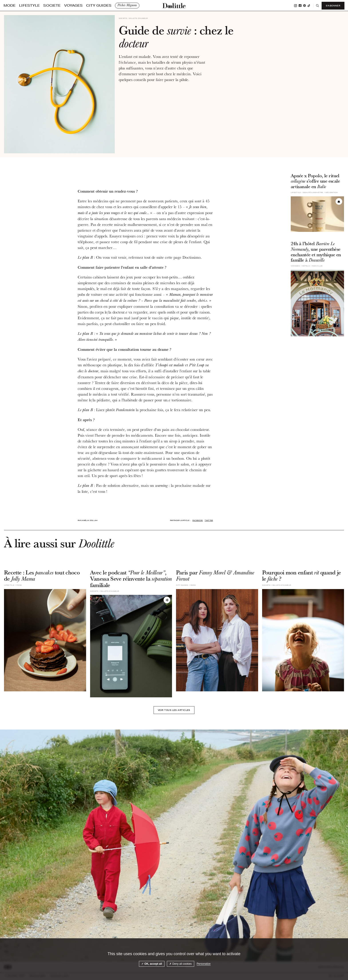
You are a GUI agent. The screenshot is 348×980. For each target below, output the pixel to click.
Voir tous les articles (174, 711)
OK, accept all (152, 964)
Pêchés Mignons (93, 5)
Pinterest (304, 6)
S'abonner (333, 6)
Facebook (300, 6)
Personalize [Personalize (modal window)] (204, 964)
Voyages (52, 6)
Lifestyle (22, 6)
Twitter (209, 520)
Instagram (295, 6)
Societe (38, 6)
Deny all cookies (181, 964)
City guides (70, 6)
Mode (8, 6)
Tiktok (308, 6)
